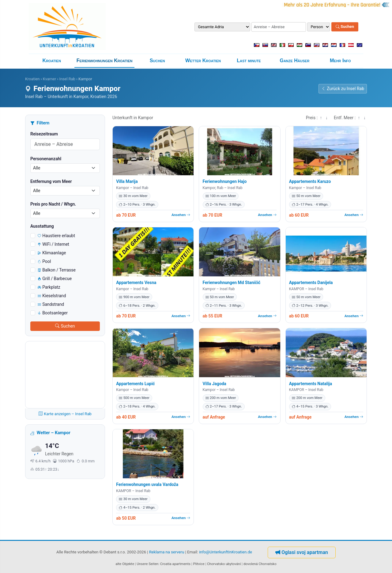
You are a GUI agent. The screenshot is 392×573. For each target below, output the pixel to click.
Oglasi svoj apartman (302, 552)
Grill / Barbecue (55, 279)
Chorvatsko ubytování (224, 564)
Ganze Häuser (294, 61)
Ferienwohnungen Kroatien (105, 61)
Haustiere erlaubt (56, 236)
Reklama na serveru (167, 552)
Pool (44, 261)
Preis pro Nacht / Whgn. (53, 204)
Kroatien (52, 61)
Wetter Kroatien (203, 61)
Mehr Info (340, 61)
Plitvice (199, 564)
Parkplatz (49, 287)
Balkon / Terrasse (57, 270)
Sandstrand (51, 304)
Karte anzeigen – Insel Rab (65, 414)
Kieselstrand (52, 296)
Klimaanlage (52, 253)
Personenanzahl (46, 159)
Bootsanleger (53, 313)
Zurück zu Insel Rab (343, 89)
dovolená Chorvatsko (260, 564)
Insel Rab (67, 79)
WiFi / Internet (53, 244)
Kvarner (49, 79)
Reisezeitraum (44, 134)
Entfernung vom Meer (51, 181)
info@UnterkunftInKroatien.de (226, 552)
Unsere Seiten (148, 564)
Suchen (345, 27)
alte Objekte (125, 564)
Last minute (249, 61)
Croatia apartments (175, 564)
